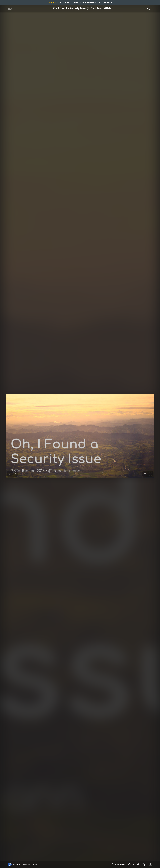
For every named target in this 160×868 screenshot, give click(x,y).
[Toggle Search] (149, 9)
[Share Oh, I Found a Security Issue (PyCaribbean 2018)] (138, 864)
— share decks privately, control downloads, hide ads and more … (80, 2)
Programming (118, 864)
